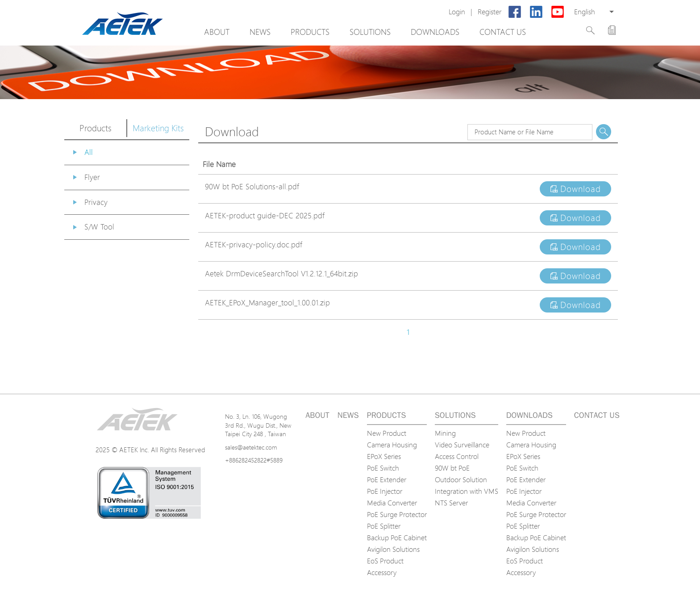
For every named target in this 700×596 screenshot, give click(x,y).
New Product (387, 433)
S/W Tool (99, 227)
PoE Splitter (384, 526)
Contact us (503, 32)
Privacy (96, 202)
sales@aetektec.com (251, 447)
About (217, 32)
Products (310, 32)
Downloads (435, 32)
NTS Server (451, 503)
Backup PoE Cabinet (397, 538)
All (89, 152)
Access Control (457, 456)
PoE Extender (387, 479)
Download (576, 189)
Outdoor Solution (461, 479)
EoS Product (385, 561)
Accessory (382, 572)
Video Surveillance (462, 445)
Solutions (370, 32)
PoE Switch (383, 468)
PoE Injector (385, 491)
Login (457, 12)
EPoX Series (384, 456)
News (260, 32)
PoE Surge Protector (397, 514)
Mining (445, 433)
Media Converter (392, 503)
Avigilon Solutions (393, 549)
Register (490, 12)
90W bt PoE (452, 468)
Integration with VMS (467, 491)
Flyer (92, 177)
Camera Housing (392, 445)
